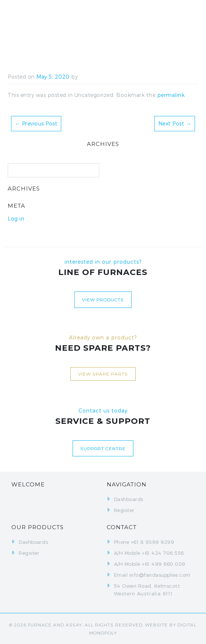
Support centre (103, 448)
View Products (103, 300)
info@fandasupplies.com (160, 575)
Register (124, 510)
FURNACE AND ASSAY (55, 625)
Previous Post (36, 123)
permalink (171, 95)
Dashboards (129, 499)
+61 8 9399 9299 (153, 542)
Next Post (175, 123)
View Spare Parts (103, 374)
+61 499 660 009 (164, 564)
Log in (16, 219)
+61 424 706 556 (163, 553)
